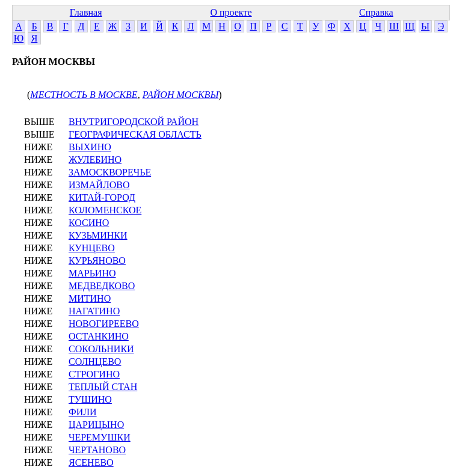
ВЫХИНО (90, 147)
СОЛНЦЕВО (95, 362)
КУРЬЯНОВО (97, 261)
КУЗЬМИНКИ (98, 235)
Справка (376, 12)
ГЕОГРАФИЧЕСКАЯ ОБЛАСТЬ (135, 134)
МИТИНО (90, 298)
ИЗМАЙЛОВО (99, 185)
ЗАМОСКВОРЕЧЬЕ (110, 172)
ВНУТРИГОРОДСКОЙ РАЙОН (134, 122)
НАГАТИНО (94, 311)
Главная (86, 12)
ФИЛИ (83, 412)
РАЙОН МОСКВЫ (181, 95)
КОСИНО (89, 223)
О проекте (231, 12)
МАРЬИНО (92, 273)
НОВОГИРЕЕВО (104, 324)
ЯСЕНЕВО (91, 462)
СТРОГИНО (94, 374)
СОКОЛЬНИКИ (101, 349)
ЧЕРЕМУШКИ (100, 437)
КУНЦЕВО (92, 248)
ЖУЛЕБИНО (95, 160)
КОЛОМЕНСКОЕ (105, 210)
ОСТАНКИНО (99, 336)
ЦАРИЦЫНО (96, 425)
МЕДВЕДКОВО (102, 286)
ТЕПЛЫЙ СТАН (103, 387)
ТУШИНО (90, 399)
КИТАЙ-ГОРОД (102, 197)
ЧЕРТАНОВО (97, 450)
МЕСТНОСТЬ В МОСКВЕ (84, 95)
